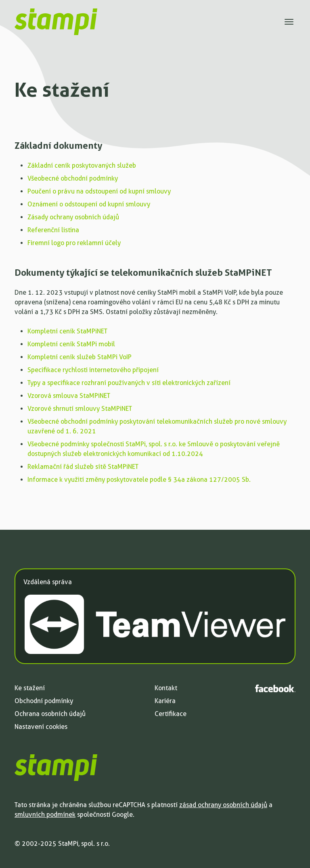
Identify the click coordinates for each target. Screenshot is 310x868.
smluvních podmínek (45, 815)
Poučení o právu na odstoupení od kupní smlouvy (99, 191)
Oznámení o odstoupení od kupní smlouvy (89, 204)
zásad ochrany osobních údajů (223, 805)
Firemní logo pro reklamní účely (74, 243)
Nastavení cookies (41, 727)
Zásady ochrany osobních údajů (73, 217)
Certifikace (171, 714)
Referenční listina (53, 230)
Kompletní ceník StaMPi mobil (71, 344)
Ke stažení (30, 688)
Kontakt (166, 688)
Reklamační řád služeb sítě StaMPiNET (83, 467)
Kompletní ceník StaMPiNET (67, 331)
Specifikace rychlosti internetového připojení (93, 370)
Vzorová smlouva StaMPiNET (69, 396)
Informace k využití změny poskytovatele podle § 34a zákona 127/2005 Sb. (139, 480)
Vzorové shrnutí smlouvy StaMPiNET (80, 409)
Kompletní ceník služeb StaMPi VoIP (80, 357)
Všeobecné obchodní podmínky (73, 178)
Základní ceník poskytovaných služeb (82, 165)
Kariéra (165, 701)
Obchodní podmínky (44, 701)
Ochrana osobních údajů (50, 714)
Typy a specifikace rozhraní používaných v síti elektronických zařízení (129, 383)
